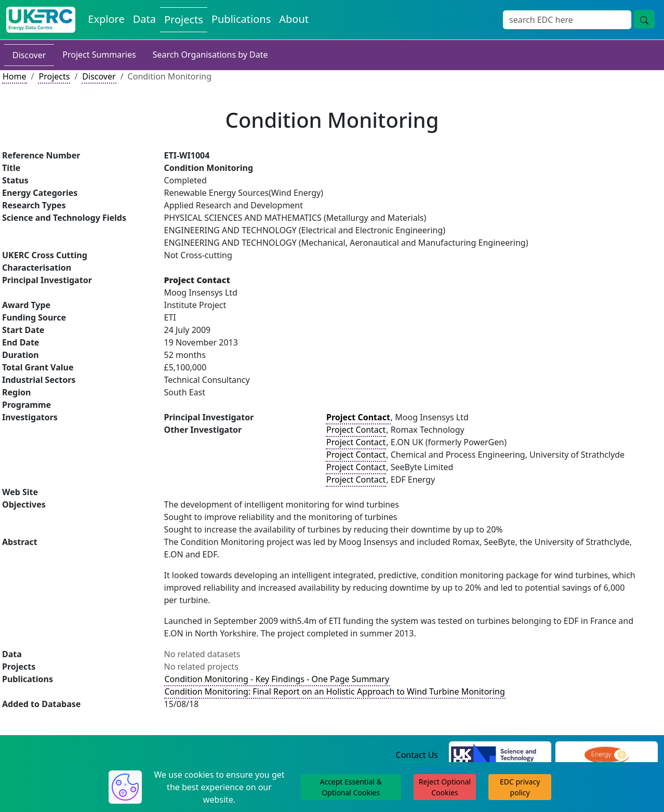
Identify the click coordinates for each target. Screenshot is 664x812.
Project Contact (356, 430)
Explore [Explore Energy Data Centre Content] (106, 19)
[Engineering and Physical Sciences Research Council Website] (607, 755)
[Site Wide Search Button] (644, 19)
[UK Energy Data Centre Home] (41, 20)
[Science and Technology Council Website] (500, 755)
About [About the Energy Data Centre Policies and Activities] (294, 19)
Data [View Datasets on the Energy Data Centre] (144, 19)
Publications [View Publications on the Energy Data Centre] (241, 19)
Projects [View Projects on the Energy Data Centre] (184, 19)
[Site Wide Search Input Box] (567, 20)
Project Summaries (99, 55)
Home (15, 76)
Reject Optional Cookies (445, 787)
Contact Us (417, 755)
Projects (54, 76)
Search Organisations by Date (210, 55)
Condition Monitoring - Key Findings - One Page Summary (277, 679)
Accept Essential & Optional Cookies (350, 787)
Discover (29, 55)
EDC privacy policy (520, 787)
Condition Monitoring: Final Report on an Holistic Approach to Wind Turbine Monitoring (335, 691)
